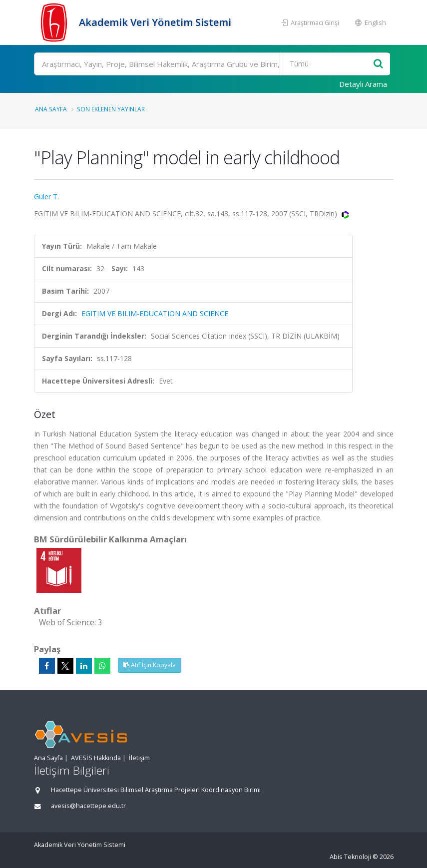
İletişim (139, 758)
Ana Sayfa (51, 109)
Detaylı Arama (363, 84)
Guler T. (46, 197)
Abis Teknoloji (350, 857)
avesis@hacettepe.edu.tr (88, 806)
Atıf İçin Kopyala (150, 665)
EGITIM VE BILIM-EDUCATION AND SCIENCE (155, 313)
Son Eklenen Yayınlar (111, 109)
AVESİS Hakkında (96, 758)
